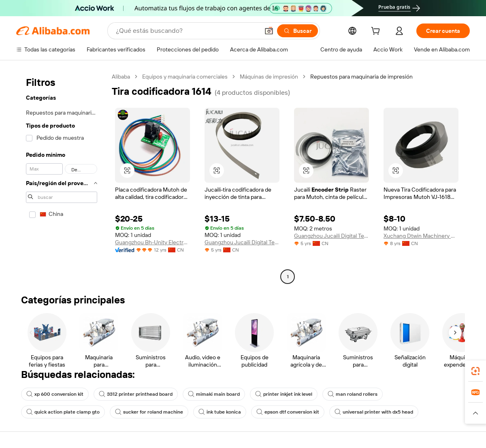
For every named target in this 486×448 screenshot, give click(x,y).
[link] (475, 371)
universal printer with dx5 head (374, 412)
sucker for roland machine (149, 412)
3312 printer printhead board (136, 394)
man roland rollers (353, 394)
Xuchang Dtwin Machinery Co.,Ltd (421, 236)
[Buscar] (297, 31)
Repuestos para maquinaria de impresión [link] (361, 77)
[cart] (377, 32)
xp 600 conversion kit (55, 394)
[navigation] (62, 178)
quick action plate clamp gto (63, 412)
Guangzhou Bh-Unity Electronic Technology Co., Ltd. (152, 242)
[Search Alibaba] (187, 31)
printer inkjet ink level (284, 394)
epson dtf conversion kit (288, 412)
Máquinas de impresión (269, 77)
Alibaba (121, 77)
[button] (269, 31)
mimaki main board (214, 394)
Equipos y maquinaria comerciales (185, 77)
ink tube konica (220, 412)
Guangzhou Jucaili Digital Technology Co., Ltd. (242, 242)
